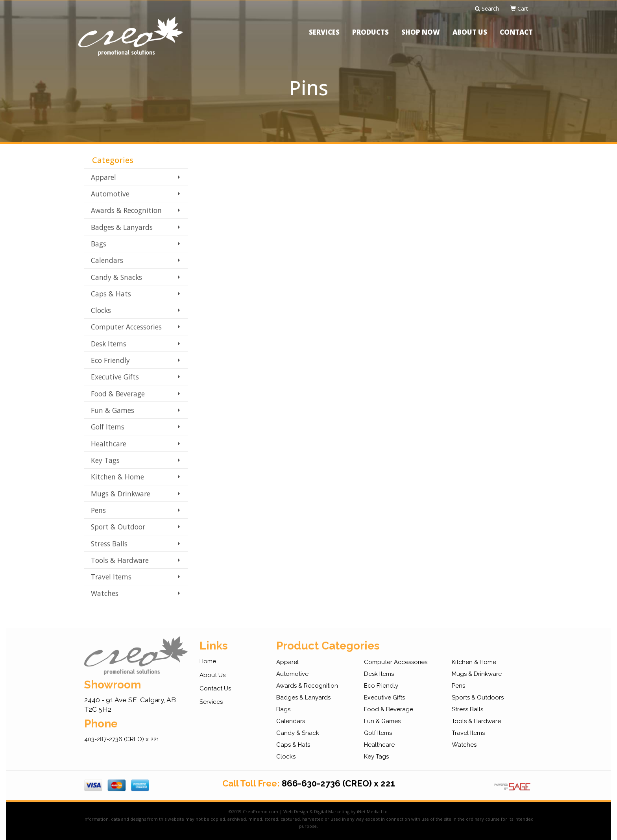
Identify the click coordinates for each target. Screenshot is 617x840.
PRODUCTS (370, 37)
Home (208, 661)
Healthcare (109, 444)
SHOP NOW (421, 37)
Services (211, 702)
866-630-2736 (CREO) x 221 (338, 783)
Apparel (103, 177)
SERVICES (324, 37)
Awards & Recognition (126, 210)
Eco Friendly (110, 360)
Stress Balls (109, 544)
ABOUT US (470, 37)
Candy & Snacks (116, 277)
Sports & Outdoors (478, 698)
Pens (98, 510)
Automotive (110, 194)
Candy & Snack (298, 733)
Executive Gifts (115, 377)
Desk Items (109, 344)
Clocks (101, 310)
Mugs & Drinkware (121, 494)
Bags (99, 244)
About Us (212, 675)
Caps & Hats (111, 294)
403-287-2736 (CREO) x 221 (122, 739)
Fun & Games (113, 410)
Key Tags (105, 460)
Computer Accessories (126, 327)
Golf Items (108, 427)
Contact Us (215, 688)
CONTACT (516, 37)
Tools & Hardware (120, 560)
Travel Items (111, 577)
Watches (105, 593)
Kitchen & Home (117, 477)
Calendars (107, 260)
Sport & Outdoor (118, 527)
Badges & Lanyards (122, 227)
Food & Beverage (118, 394)
